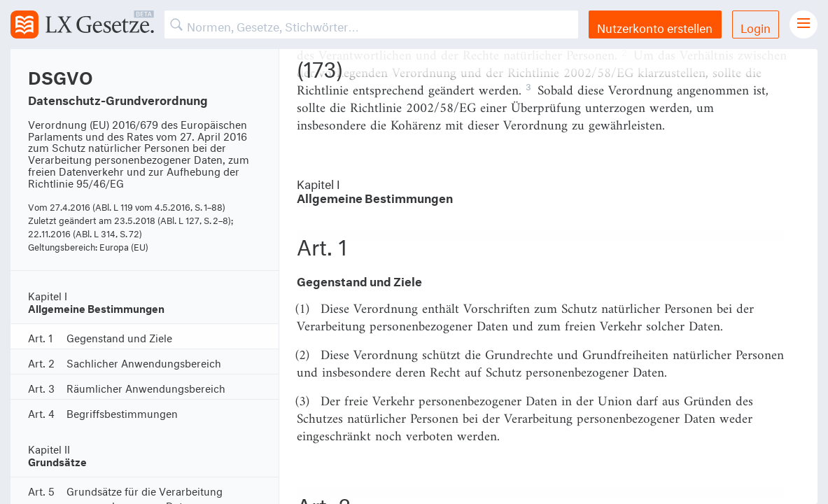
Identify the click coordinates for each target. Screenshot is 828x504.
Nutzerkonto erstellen (655, 26)
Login (756, 26)
